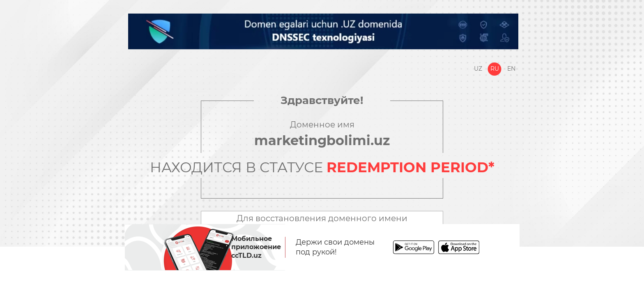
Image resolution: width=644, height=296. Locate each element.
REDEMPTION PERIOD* (411, 167)
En (511, 69)
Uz (478, 69)
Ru (495, 69)
